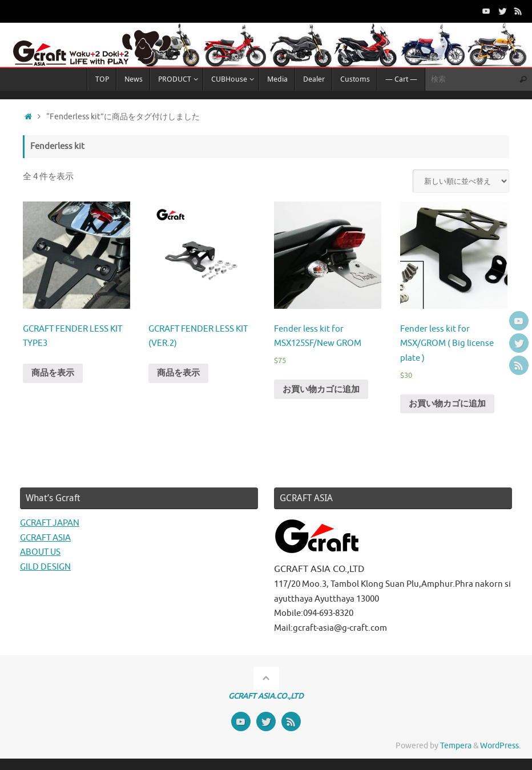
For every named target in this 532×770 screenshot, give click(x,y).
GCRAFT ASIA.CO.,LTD (266, 696)
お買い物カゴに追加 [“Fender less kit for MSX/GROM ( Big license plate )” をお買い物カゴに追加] (447, 404)
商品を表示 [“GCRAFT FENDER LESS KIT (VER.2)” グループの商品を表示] (178, 373)
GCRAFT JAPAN (50, 523)
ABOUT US (40, 552)
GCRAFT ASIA (45, 538)
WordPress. (500, 746)
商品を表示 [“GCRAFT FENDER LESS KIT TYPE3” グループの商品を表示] (53, 373)
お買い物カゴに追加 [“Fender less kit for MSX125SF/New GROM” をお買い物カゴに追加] (321, 390)
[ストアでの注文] (461, 181)
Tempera (456, 746)
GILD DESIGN (45, 567)
